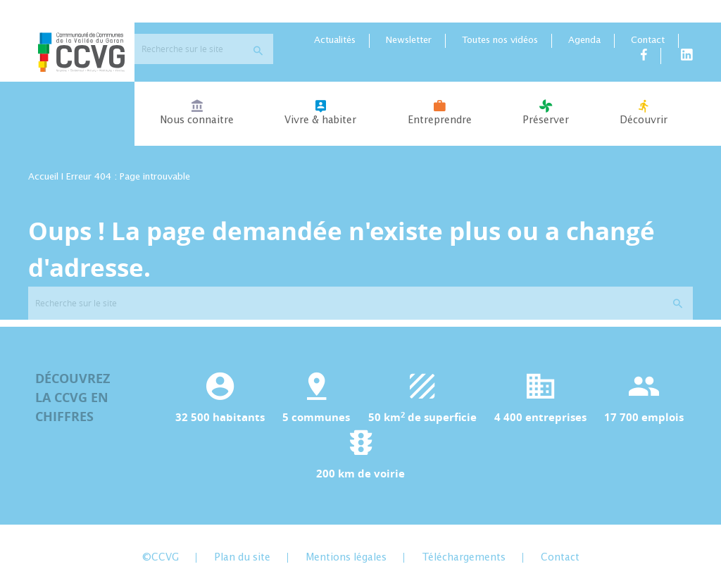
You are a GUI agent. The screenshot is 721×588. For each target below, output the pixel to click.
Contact (648, 45)
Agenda (584, 45)
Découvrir (644, 117)
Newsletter (409, 45)
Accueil (43, 182)
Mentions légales (346, 562)
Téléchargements (464, 562)
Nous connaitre (197, 117)
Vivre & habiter (320, 117)
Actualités (335, 45)
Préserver (546, 117)
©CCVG (161, 562)
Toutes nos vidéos (500, 45)
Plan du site (242, 562)
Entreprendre (439, 117)
